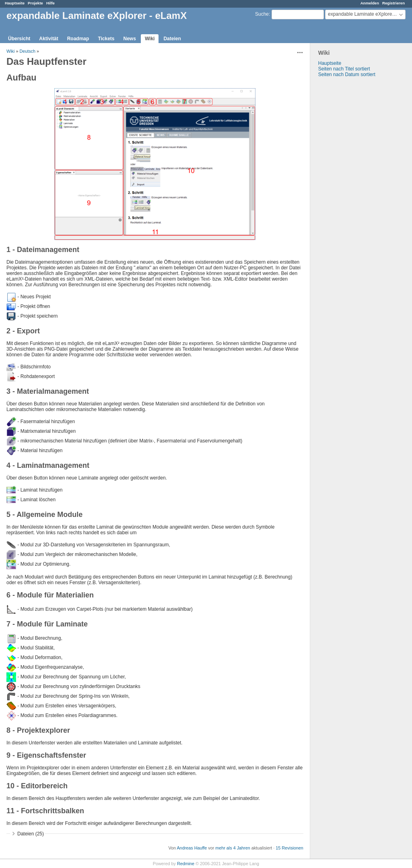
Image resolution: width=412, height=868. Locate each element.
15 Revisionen (289, 848)
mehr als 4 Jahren (233, 848)
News (130, 39)
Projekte (35, 3)
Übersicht (19, 39)
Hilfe (50, 3)
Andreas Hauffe (192, 848)
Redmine (186, 864)
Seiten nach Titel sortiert (344, 69)
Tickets (106, 39)
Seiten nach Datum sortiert (347, 74)
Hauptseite (15, 3)
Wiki (150, 39)
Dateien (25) (31, 834)
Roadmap (78, 39)
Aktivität (48, 39)
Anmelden (370, 3)
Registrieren (393, 3)
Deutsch (27, 51)
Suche (262, 14)
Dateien (172, 39)
